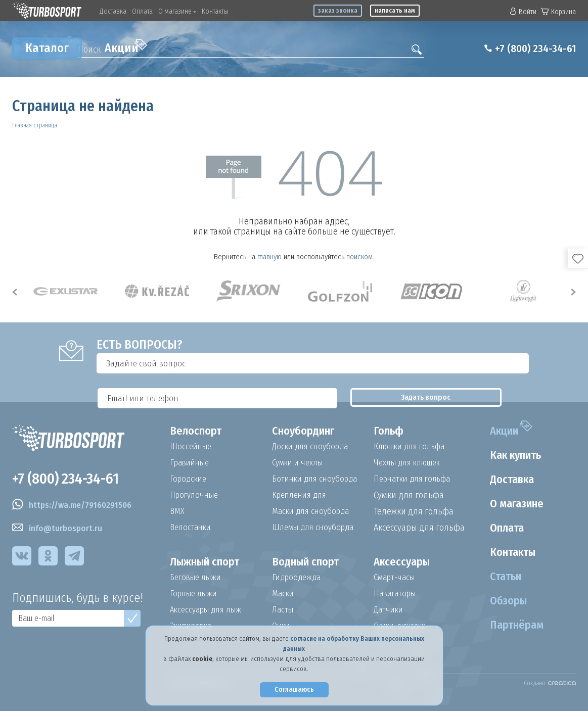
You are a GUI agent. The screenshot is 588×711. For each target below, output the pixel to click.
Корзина (558, 12)
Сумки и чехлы (300, 463)
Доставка (113, 11)
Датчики (390, 610)
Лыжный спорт (210, 562)
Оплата (142, 11)
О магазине (177, 11)
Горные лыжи (196, 594)
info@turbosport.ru (59, 531)
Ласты (284, 610)
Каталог (47, 48)
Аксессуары (404, 562)
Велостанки (192, 528)
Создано (550, 683)
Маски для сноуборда (313, 511)
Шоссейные (192, 447)
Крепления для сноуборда (302, 495)
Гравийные (192, 463)
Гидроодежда (298, 578)
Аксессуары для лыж (209, 610)
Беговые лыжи (198, 578)
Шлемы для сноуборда (316, 528)
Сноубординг (307, 431)
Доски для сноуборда (313, 447)
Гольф (390, 431)
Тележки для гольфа (414, 511)
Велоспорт (198, 431)
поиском (359, 257)
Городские (190, 479)
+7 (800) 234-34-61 (530, 49)
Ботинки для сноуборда (318, 479)
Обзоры (503, 601)
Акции (126, 47)
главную (269, 257)
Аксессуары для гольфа (419, 528)
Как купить (512, 455)
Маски (284, 594)
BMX (177, 511)
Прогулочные (196, 495)
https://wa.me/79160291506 (77, 507)
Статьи (500, 577)
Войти (523, 12)
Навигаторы (397, 594)
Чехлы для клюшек (411, 463)
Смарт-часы (396, 578)
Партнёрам (512, 625)
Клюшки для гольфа (413, 447)
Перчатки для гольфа (416, 479)
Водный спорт (310, 562)
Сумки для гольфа (409, 495)
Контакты (215, 11)
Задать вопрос (527, 363)
